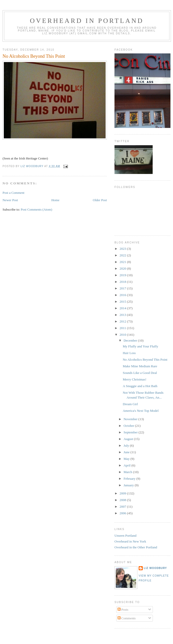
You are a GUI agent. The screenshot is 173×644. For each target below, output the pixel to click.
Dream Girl (130, 404)
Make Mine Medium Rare (140, 366)
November (131, 419)
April (128, 465)
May (127, 459)
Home (55, 200)
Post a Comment (13, 193)
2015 (123, 302)
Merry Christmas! (134, 379)
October (129, 426)
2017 (123, 288)
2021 (123, 262)
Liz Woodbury (155, 568)
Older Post (100, 200)
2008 (123, 500)
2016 (123, 295)
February (130, 479)
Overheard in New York (130, 541)
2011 (123, 328)
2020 (123, 268)
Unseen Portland (125, 536)
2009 (123, 493)
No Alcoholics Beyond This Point (145, 360)
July (127, 445)
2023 (123, 249)
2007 (123, 507)
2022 (123, 255)
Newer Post (10, 200)
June (127, 452)
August (129, 439)
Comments (127, 618)
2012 (123, 321)
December (131, 340)
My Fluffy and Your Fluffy (140, 346)
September (131, 432)
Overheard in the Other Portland (136, 547)
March (128, 472)
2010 (123, 335)
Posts (123, 610)
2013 (123, 315)
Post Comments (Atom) (37, 209)
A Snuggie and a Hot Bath (140, 386)
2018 (123, 282)
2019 (123, 275)
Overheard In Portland (87, 21)
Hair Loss (129, 353)
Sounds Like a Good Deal (140, 373)
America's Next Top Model (141, 411)
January (129, 485)
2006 (123, 513)
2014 (123, 308)
